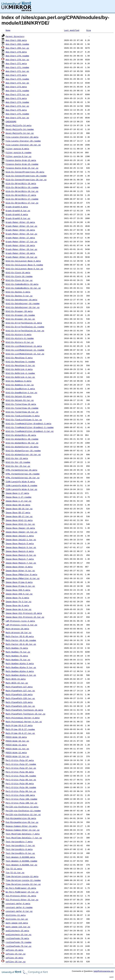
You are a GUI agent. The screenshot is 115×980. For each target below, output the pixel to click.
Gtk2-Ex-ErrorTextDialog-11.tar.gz (25, 331)
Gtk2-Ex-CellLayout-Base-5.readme (24, 265)
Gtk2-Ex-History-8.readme (20, 338)
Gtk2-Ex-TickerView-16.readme (22, 408)
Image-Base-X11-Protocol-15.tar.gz (25, 617)
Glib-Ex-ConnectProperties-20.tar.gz (26, 180)
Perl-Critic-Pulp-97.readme (21, 764)
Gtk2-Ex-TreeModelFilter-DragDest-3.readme (30, 427)
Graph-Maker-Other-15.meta (20, 222)
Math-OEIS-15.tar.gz (17, 683)
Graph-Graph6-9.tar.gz (18, 218)
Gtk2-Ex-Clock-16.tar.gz (19, 280)
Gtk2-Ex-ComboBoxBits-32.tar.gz (23, 288)
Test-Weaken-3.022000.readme (21, 861)
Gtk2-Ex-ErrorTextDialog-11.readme (25, 327)
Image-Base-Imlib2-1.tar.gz (21, 540)
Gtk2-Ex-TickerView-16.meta (21, 404)
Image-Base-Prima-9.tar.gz (20, 586)
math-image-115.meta (17, 923)
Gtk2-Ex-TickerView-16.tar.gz (22, 412)
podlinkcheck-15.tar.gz (19, 934)
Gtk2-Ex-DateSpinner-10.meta (21, 300)
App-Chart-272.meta (16, 75)
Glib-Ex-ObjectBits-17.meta (21, 195)
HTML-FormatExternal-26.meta (21, 470)
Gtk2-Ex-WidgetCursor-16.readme (23, 451)
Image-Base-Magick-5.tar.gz (21, 547)
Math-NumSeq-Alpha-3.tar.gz (21, 667)
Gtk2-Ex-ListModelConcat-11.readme (25, 350)
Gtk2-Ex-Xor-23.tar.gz (18, 466)
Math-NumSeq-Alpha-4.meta (20, 671)
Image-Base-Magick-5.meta (20, 543)
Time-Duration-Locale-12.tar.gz (23, 884)
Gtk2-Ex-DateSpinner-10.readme (23, 303)
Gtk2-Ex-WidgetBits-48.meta (21, 435)
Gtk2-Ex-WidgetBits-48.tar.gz (22, 443)
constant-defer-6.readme (19, 907)
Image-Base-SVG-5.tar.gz (19, 594)
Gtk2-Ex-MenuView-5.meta (19, 358)
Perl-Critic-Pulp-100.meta (20, 795)
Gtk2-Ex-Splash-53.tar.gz (20, 400)
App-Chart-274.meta (16, 98)
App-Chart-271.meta (16, 63)
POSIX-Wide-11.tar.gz (17, 749)
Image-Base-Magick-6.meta (20, 551)
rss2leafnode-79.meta (17, 938)
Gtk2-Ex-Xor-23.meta (17, 458)
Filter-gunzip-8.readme (19, 152)
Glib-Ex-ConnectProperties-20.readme (26, 176)
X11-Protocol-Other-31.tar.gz (22, 900)
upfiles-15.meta (14, 950)
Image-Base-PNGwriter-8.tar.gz (23, 578)
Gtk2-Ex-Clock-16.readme (19, 276)
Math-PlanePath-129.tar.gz (20, 706)
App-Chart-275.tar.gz (17, 118)
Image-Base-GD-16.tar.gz (19, 509)
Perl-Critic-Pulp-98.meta (20, 772)
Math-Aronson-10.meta (17, 629)
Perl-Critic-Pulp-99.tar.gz (21, 791)
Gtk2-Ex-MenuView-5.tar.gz (20, 365)
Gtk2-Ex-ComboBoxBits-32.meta (22, 284)
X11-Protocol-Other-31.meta (21, 896)
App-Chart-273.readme (17, 91)
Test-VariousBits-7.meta (19, 842)
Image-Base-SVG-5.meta (18, 590)
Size (89, 30)
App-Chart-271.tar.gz (17, 71)
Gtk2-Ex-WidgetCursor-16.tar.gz (23, 454)
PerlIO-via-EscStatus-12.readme (23, 811)
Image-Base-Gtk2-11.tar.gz (20, 524)
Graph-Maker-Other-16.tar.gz (21, 234)
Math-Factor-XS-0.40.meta (20, 636)
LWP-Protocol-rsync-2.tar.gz (21, 625)
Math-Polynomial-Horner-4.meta (23, 718)
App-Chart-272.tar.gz (17, 83)
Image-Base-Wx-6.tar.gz (19, 609)
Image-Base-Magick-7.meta (20, 559)
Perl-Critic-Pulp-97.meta (20, 760)
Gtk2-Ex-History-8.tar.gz (20, 342)
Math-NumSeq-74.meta (17, 648)
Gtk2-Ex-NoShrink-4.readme (20, 373)
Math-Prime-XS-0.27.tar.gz (20, 733)
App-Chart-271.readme (17, 67)
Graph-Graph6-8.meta (17, 207)
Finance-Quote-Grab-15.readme (22, 164)
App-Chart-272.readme (17, 79)
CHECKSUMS (11, 121)
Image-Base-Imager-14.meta (20, 528)
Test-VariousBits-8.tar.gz (20, 853)
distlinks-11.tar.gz (17, 919)
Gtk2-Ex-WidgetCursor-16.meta (22, 447)
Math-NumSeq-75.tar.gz (18, 660)
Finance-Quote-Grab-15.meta (21, 160)
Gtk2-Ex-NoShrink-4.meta (19, 369)
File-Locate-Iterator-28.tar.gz (23, 145)
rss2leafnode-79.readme (19, 942)
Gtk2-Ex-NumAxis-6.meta (19, 381)
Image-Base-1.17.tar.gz (19, 501)
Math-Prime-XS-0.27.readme (20, 729)
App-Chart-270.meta (16, 52)
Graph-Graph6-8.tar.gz (18, 211)
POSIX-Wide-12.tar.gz (17, 756)
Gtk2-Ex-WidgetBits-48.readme (22, 439)
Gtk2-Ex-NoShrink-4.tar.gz (20, 377)
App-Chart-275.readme (17, 114)
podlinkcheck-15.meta (17, 931)
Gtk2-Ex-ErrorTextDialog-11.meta (24, 323)
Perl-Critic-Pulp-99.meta (20, 783)
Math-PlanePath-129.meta (19, 702)
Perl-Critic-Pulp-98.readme (21, 776)
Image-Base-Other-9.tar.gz (20, 571)
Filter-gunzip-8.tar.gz (19, 156)
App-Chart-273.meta (16, 87)
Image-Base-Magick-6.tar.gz (21, 555)
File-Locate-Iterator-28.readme (23, 141)
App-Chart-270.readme (17, 56)
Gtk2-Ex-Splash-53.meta (19, 396)
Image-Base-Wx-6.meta (17, 605)
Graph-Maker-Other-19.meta (20, 253)
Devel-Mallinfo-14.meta (19, 125)
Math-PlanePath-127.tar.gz (20, 691)
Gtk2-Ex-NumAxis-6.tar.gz (20, 385)
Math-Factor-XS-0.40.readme (21, 640)
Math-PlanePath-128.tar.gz (20, 698)
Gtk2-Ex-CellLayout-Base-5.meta (23, 261)
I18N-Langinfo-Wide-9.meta (20, 482)
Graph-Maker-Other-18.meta (20, 245)
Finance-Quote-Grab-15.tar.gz (22, 168)
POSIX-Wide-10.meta (16, 737)
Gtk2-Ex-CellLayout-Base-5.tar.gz (24, 269)
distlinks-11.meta (16, 915)
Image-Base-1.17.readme (19, 497)
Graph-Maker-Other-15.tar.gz (21, 226)
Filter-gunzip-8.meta (17, 149)
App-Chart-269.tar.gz (17, 48)
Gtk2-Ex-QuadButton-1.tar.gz (21, 392)
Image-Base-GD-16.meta (18, 505)
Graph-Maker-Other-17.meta (20, 238)
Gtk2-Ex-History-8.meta (19, 334)
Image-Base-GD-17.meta (18, 512)
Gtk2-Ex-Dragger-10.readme (20, 315)
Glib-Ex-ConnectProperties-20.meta (25, 172)
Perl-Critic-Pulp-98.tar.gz (21, 780)
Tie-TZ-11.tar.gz (15, 873)
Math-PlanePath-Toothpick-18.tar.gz (26, 714)
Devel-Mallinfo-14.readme (20, 129)
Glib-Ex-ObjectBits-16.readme (22, 187)
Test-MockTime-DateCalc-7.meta (23, 834)
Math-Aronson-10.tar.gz (19, 632)
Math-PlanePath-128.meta (19, 694)
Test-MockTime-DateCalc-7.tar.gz (24, 838)
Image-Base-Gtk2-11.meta (19, 520)
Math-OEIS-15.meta (16, 679)
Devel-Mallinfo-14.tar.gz (20, 133)
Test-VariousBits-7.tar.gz (20, 845)
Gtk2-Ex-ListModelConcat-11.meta (24, 346)
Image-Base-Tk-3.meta (17, 598)
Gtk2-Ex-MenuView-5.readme (20, 362)
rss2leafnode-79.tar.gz (19, 946)
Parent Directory (15, 36)
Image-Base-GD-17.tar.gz (19, 516)
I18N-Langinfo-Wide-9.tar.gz (21, 489)
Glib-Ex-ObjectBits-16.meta (21, 183)
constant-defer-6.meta (18, 903)
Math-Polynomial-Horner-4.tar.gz (24, 722)
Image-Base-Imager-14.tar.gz (21, 532)
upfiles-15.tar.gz (16, 954)
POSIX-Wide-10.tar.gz (17, 741)
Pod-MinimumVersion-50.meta (21, 818)
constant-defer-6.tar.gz (19, 911)
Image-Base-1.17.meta (17, 493)
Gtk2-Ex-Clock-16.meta (18, 272)
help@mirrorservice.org (104, 971)
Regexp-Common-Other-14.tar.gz (23, 830)
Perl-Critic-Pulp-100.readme (21, 799)
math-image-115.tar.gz (18, 927)
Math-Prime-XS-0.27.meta (19, 725)
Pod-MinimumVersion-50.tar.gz (22, 822)
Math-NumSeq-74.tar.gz (18, 652)
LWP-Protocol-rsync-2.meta (20, 621)
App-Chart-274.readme (17, 102)
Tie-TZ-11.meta (14, 869)
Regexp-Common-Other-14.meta (21, 826)
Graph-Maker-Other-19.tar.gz (21, 257)
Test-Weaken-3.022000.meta (20, 857)
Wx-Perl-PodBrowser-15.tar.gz (22, 892)
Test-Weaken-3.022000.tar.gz (21, 865)
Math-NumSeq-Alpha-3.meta (20, 663)
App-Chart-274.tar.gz (17, 106)
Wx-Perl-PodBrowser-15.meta (21, 888)
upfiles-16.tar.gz (16, 962)
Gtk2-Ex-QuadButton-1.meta (20, 389)
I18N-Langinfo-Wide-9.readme (21, 485)
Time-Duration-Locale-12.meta (22, 876)
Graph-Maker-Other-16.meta (20, 230)
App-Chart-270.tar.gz (17, 60)
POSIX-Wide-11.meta (16, 745)
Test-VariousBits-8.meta (19, 849)
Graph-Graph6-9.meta (17, 214)
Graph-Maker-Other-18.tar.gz (21, 249)
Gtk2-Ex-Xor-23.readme (18, 462)
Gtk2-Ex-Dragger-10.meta (19, 311)
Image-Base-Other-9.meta (19, 567)
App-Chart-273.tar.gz (17, 94)
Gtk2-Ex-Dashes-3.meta (18, 292)
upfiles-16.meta (14, 958)
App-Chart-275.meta (16, 110)
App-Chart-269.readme (17, 44)
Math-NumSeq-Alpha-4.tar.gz (21, 675)
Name (8, 30)
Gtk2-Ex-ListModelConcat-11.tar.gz (25, 354)
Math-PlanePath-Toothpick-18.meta (24, 710)
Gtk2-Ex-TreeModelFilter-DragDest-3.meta (28, 423)
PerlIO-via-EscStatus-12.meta (22, 807)
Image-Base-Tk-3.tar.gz (19, 602)
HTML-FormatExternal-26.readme (23, 474)
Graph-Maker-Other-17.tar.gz (21, 242)
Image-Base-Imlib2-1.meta (20, 536)
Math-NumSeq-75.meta (17, 656)
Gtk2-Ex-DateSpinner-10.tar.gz (23, 307)
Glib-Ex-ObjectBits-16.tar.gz (22, 191)
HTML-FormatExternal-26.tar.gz (23, 478)
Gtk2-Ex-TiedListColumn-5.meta (23, 416)
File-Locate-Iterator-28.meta (22, 137)
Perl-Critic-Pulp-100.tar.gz (21, 803)
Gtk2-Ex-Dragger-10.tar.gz (20, 319)
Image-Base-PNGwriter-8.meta (21, 574)
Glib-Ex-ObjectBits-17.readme (22, 199)
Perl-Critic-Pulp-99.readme (21, 787)
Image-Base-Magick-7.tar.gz (21, 563)
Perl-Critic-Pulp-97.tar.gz (21, 768)
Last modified (72, 30)
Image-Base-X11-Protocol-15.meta (24, 613)
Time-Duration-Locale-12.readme (23, 880)
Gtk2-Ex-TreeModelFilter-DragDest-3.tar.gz (30, 431)
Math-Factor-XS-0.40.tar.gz (21, 644)
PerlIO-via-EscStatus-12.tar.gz (23, 814)
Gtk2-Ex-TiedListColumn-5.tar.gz (24, 420)
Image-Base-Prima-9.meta (19, 582)
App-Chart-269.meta (16, 40)
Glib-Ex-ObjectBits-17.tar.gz (22, 203)
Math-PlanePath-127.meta (19, 687)
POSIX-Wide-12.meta (16, 752)
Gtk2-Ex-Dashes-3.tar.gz (19, 296)
